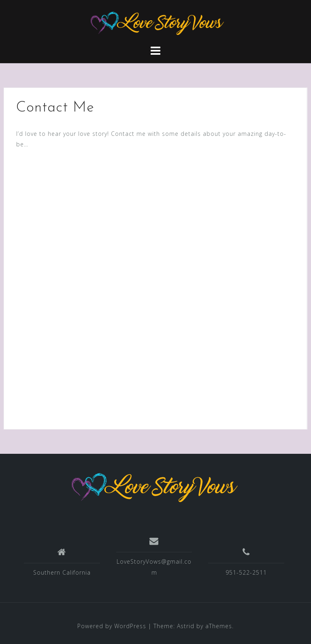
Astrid (186, 626)
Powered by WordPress (112, 626)
